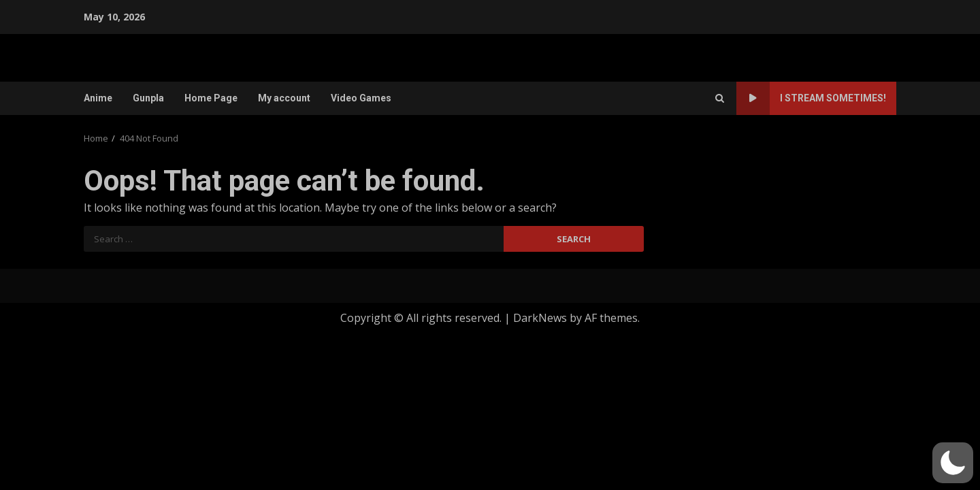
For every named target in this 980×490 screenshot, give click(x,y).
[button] (953, 463)
